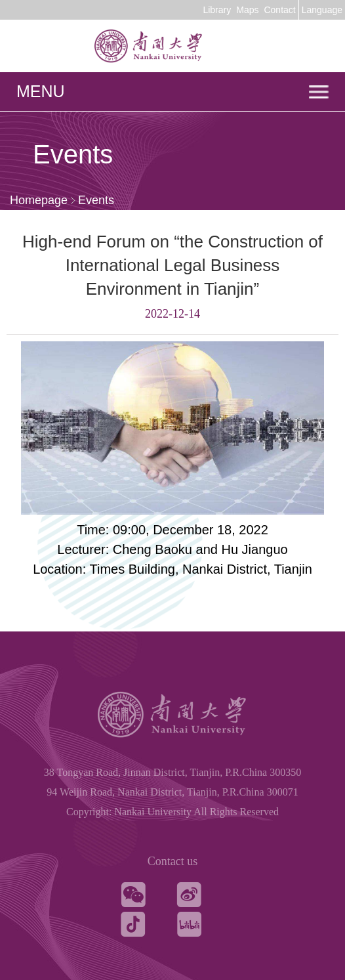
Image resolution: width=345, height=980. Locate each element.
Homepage (39, 200)
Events (96, 200)
